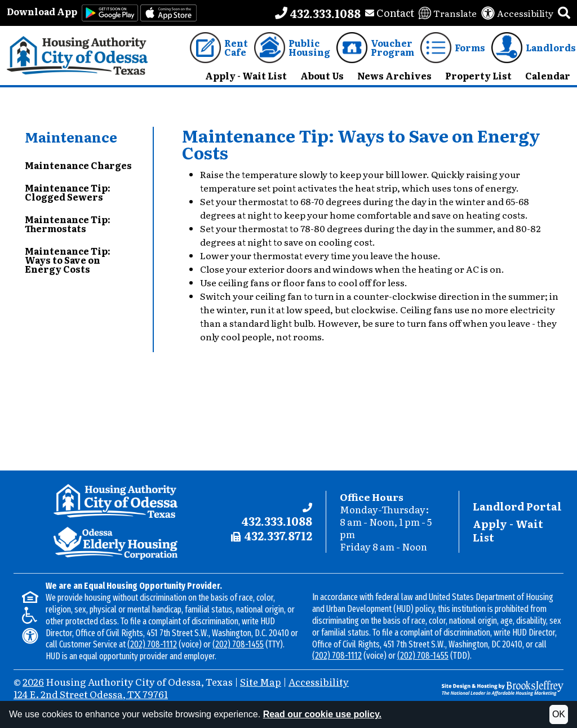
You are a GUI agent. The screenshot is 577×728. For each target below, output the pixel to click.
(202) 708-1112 (152, 644)
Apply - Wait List (508, 531)
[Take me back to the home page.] (77, 56)
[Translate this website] (448, 13)
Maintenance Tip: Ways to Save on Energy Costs (68, 260)
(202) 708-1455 (238, 644)
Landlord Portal (517, 506)
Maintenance (71, 137)
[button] (564, 13)
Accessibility (319, 682)
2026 (33, 682)
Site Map (261, 682)
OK (559, 714)
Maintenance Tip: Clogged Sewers (68, 192)
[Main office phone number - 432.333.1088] (318, 13)
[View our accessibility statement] (517, 13)
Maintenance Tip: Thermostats (68, 224)
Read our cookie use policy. (322, 714)
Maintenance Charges (78, 165)
